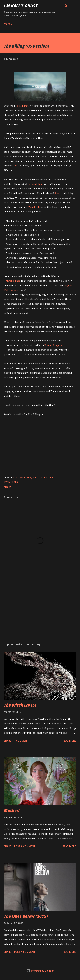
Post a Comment (25, 846)
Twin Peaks (34, 207)
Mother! (12, 811)
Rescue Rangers (53, 345)
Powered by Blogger (40, 971)
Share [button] (8, 487)
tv (56, 477)
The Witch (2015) (20, 705)
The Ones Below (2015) (26, 916)
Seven (58, 193)
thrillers (47, 477)
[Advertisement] (40, 609)
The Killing (21, 106)
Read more (69, 741)
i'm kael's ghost (21, 6)
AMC (16, 166)
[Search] (66, 6)
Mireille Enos (13, 281)
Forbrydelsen (35, 184)
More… (8, 24)
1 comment (21, 741)
